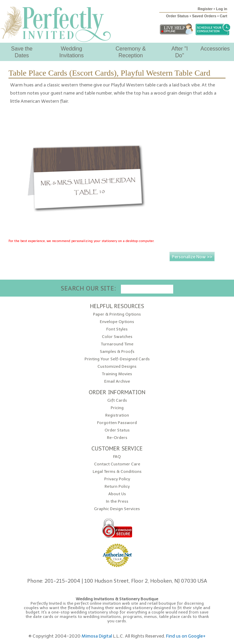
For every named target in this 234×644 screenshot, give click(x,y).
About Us (117, 494)
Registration (117, 415)
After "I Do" (180, 52)
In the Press (117, 501)
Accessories (215, 49)
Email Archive (117, 381)
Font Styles (117, 329)
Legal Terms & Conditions (117, 472)
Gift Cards (117, 400)
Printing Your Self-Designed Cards (117, 359)
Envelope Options (117, 322)
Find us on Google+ (186, 636)
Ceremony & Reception (131, 52)
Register (205, 9)
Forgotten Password (117, 423)
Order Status (117, 430)
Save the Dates (22, 52)
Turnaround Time (117, 344)
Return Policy (117, 487)
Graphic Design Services (117, 509)
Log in (222, 9)
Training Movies (117, 374)
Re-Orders (117, 438)
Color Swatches (117, 337)
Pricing (117, 408)
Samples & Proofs (117, 352)
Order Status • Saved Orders (191, 16)
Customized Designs (117, 367)
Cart (223, 16)
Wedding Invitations (71, 52)
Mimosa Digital (97, 636)
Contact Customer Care (117, 464)
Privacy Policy (117, 479)
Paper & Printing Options (117, 314)
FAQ (117, 457)
